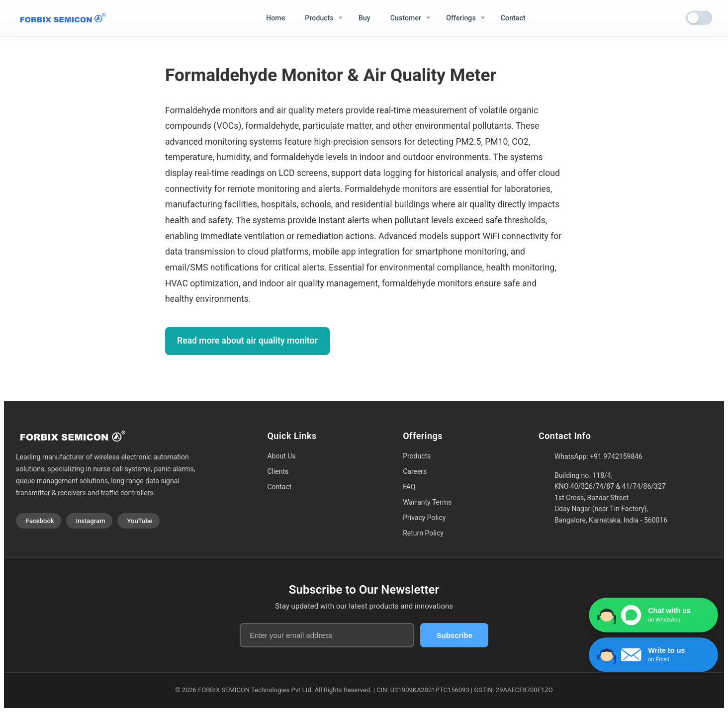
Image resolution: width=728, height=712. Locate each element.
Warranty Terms (427, 502)
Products (417, 456)
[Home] (61, 18)
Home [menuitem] (275, 18)
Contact (279, 487)
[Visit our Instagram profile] (89, 521)
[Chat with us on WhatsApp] (653, 615)
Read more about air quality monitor (247, 341)
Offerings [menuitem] (461, 18)
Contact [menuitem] (513, 18)
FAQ (409, 487)
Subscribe (454, 635)
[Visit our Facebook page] (39, 521)
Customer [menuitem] (406, 18)
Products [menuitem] (319, 18)
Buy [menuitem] (364, 18)
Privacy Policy (424, 518)
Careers (415, 471)
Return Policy (423, 533)
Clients (278, 471)
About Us (281, 456)
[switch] (699, 18)
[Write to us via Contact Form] (653, 655)
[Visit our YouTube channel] (138, 521)
